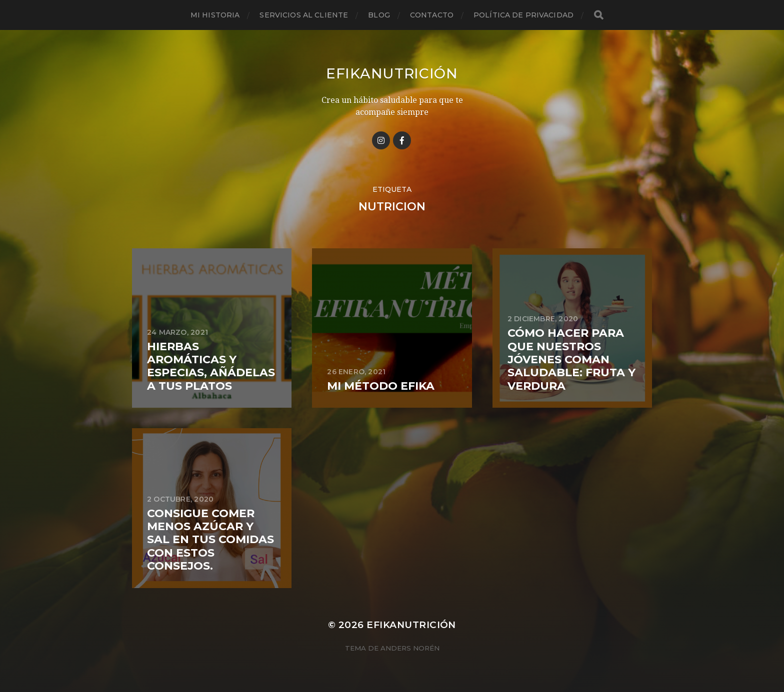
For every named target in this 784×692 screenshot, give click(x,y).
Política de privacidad (523, 15)
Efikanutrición (392, 73)
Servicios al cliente (304, 15)
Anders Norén (410, 648)
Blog (379, 15)
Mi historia (215, 15)
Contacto (432, 15)
